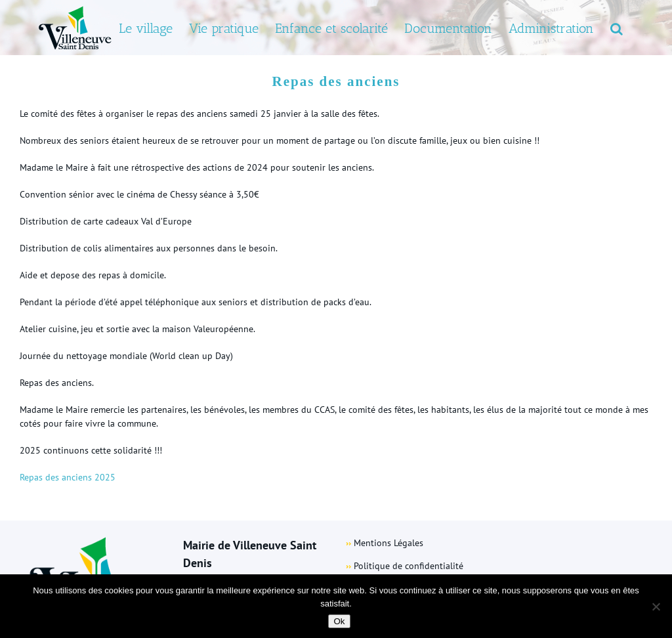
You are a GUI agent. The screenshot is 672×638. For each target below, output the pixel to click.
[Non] (656, 606)
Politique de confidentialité (409, 566)
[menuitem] (146, 28)
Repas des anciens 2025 (68, 477)
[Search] (617, 28)
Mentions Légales (388, 543)
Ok (339, 621)
